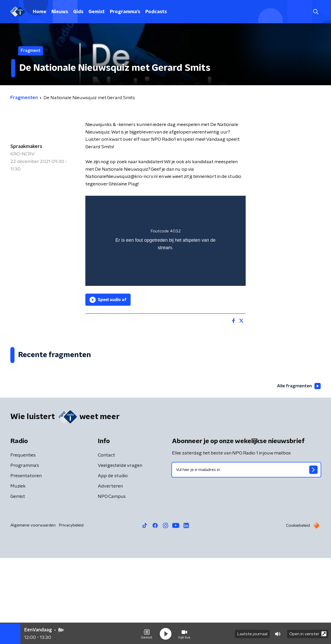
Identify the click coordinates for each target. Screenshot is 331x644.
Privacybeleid (71, 611)
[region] (165, 241)
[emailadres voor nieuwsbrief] (246, 556)
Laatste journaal (252, 633)
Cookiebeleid (298, 611)
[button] (147, 633)
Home (40, 12)
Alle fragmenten (298, 472)
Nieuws (60, 12)
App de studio (113, 562)
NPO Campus (112, 583)
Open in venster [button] (308, 633)
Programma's (125, 12)
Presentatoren (26, 562)
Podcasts (156, 12)
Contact (106, 541)
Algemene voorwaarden (33, 611)
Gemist (97, 12)
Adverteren (110, 572)
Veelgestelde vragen (120, 552)
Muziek (18, 572)
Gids (78, 12)
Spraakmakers (26, 147)
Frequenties (23, 541)
